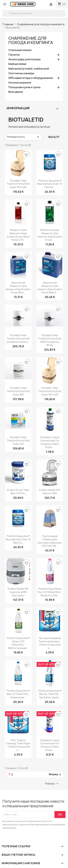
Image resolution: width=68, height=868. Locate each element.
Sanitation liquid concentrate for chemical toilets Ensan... (50, 745)
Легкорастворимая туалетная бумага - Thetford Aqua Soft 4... (50, 643)
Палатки (14, 55)
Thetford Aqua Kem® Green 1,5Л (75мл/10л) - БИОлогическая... (18, 643)
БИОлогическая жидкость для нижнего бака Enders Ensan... (50, 235)
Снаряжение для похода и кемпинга (31, 40)
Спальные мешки (20, 50)
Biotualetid (16, 92)
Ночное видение (20, 83)
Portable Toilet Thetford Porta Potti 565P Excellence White (50, 340)
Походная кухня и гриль (24, 87)
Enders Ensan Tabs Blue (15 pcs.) (18, 492)
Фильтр (54, 137)
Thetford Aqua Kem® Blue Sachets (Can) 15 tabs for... (50, 184)
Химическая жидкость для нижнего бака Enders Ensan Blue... (18, 288)
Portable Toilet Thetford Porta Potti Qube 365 (18, 391)
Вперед (55, 774)
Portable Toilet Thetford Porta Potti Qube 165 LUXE (18, 184)
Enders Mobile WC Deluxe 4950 (50, 492)
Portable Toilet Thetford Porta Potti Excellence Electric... (18, 339)
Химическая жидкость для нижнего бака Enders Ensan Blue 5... (50, 288)
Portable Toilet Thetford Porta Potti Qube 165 (18, 441)
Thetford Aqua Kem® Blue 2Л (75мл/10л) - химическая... (18, 694)
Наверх (52, 784)
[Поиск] (34, 13)
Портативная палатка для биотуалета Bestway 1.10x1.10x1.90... (50, 541)
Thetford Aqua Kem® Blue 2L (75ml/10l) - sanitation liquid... (50, 694)
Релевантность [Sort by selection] (23, 137)
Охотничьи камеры (21, 73)
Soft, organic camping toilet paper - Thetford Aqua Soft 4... (18, 745)
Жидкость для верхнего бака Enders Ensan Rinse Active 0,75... (18, 235)
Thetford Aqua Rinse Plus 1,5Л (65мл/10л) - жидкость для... (50, 592)
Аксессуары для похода (24, 59)
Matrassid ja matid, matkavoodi (29, 69)
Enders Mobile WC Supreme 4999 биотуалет (18, 592)
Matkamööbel (17, 64)
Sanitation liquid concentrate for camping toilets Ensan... (50, 442)
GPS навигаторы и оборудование (31, 78)
